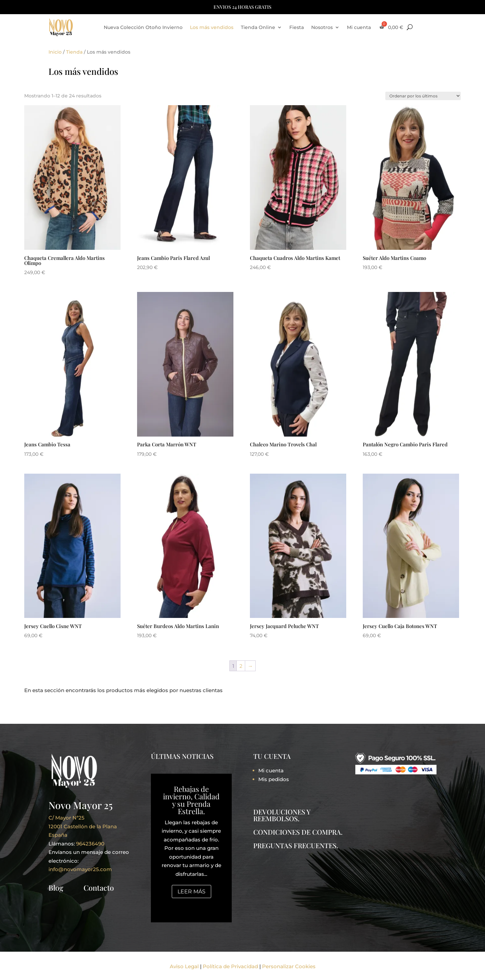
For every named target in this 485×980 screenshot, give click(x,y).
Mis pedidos (274, 779)
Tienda (74, 52)
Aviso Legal (184, 966)
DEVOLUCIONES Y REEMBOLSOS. (282, 815)
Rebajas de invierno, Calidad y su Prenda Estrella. (191, 800)
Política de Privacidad (230, 966)
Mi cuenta (359, 27)
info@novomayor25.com (80, 869)
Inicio (55, 52)
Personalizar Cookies (289, 966)
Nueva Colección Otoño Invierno (143, 27)
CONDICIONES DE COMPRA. (298, 832)
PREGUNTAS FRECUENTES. (296, 845)
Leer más (191, 892)
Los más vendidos (212, 27)
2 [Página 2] (241, 666)
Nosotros (322, 27)
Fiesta (297, 27)
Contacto (99, 888)
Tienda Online (258, 27)
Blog (56, 888)
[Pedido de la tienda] (423, 96)
